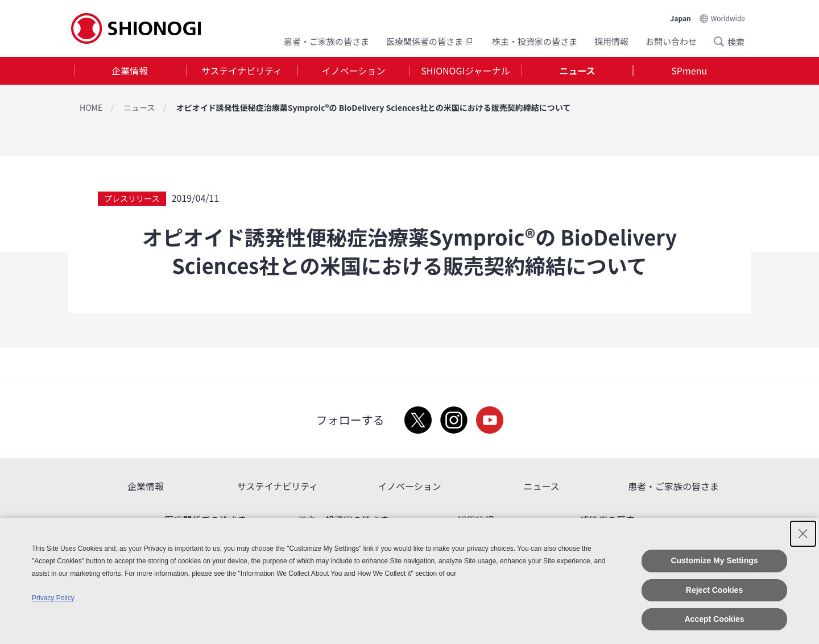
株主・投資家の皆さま (535, 41)
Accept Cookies (714, 619)
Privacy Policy (53, 598)
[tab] (130, 71)
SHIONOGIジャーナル (465, 70)
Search (722, 41)
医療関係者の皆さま (431, 41)
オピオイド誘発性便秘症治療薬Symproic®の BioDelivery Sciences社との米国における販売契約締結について (374, 107)
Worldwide (728, 18)
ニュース (577, 70)
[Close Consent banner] (803, 534)
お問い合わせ (671, 41)
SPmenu (689, 70)
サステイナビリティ (242, 70)
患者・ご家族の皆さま (326, 41)
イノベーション (354, 70)
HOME (91, 107)
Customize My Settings (714, 560)
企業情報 (130, 70)
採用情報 (611, 41)
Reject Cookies (714, 590)
